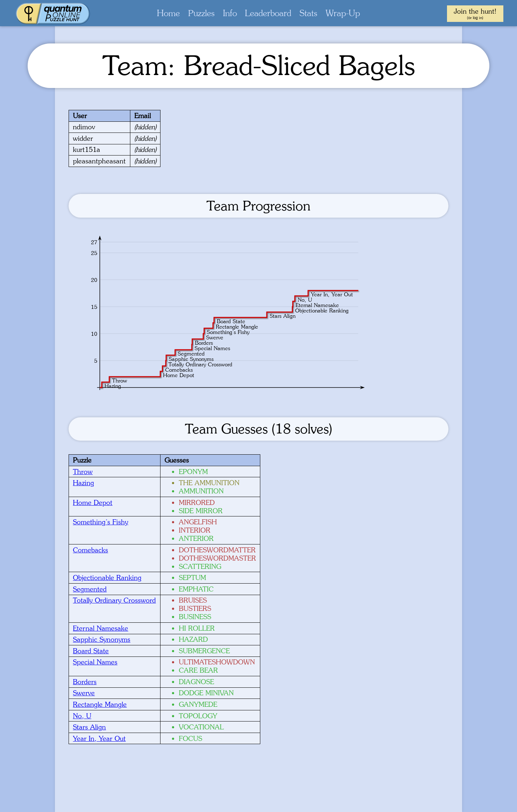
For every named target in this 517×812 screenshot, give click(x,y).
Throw (83, 472)
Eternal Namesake (101, 628)
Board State (91, 651)
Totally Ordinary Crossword (114, 600)
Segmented (90, 589)
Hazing (83, 483)
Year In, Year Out (99, 738)
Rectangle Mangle (100, 704)
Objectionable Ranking (107, 577)
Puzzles (201, 13)
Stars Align (89, 727)
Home (168, 13)
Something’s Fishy (101, 522)
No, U (82, 716)
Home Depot (93, 502)
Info (230, 13)
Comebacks (90, 550)
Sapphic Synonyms (102, 639)
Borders (85, 682)
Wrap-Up (343, 13)
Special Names (95, 662)
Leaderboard (268, 13)
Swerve (84, 693)
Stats (308, 13)
